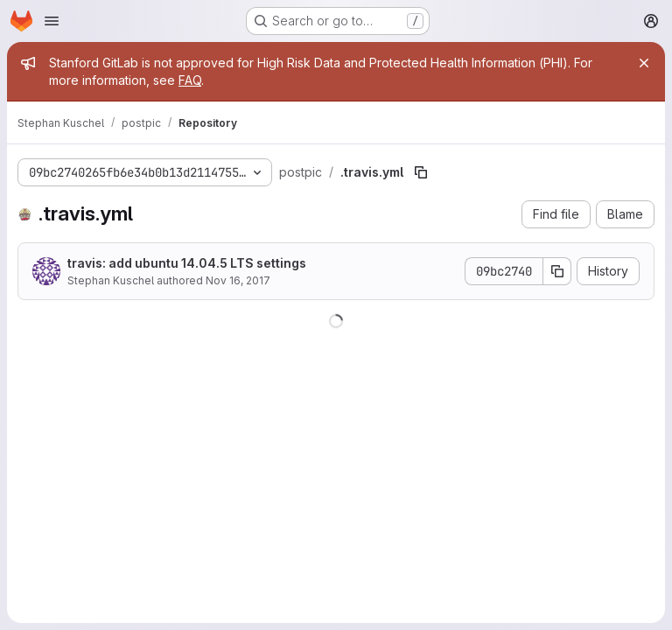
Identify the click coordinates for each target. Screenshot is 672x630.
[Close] (644, 63)
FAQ (190, 80)
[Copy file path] (421, 172)
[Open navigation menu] (52, 21)
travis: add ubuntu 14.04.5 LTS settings (187, 263)
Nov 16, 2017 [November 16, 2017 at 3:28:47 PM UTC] (238, 280)
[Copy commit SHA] (557, 271)
